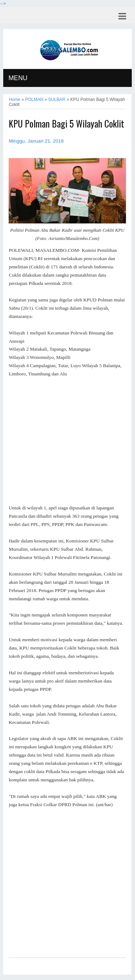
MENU (18, 78)
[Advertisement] (67, 441)
